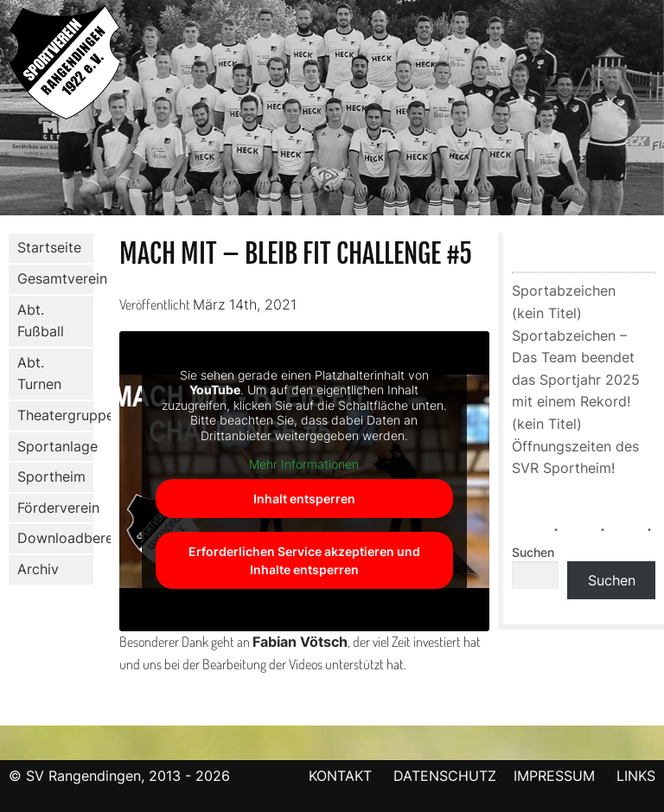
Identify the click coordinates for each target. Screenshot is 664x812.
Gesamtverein (52, 279)
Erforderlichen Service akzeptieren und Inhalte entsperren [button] (304, 560)
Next (651, 111)
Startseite (49, 247)
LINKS (636, 776)
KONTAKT (340, 776)
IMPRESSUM (556, 776)
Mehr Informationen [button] (304, 464)
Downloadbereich (55, 538)
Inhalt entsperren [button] (304, 499)
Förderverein (52, 508)
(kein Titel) (547, 313)
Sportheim (51, 476)
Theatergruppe (55, 415)
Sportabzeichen (564, 291)
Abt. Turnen (36, 374)
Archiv (38, 569)
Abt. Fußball (37, 321)
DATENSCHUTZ (445, 776)
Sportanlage (52, 446)
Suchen (533, 553)
